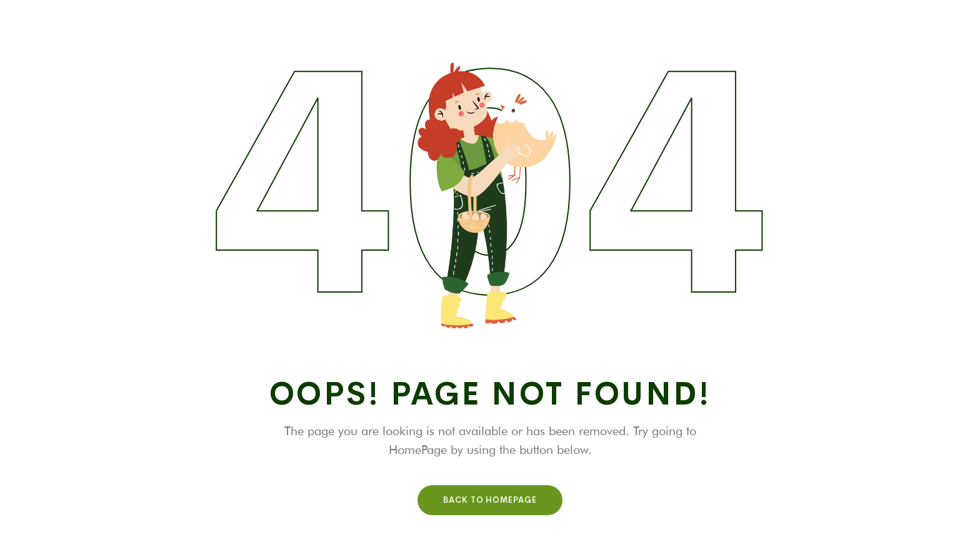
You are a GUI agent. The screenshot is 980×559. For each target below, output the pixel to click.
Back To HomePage (490, 500)
